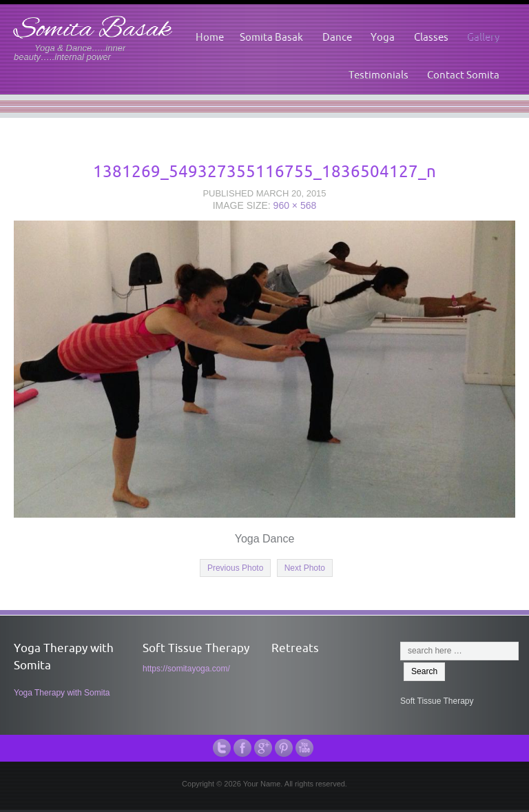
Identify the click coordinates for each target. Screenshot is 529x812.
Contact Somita (463, 75)
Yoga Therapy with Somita (62, 693)
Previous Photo (235, 568)
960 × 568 (295, 205)
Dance (337, 37)
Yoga (383, 37)
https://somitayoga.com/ (186, 669)
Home (210, 37)
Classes (431, 37)
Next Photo (305, 568)
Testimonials (378, 75)
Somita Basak (92, 30)
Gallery (483, 37)
